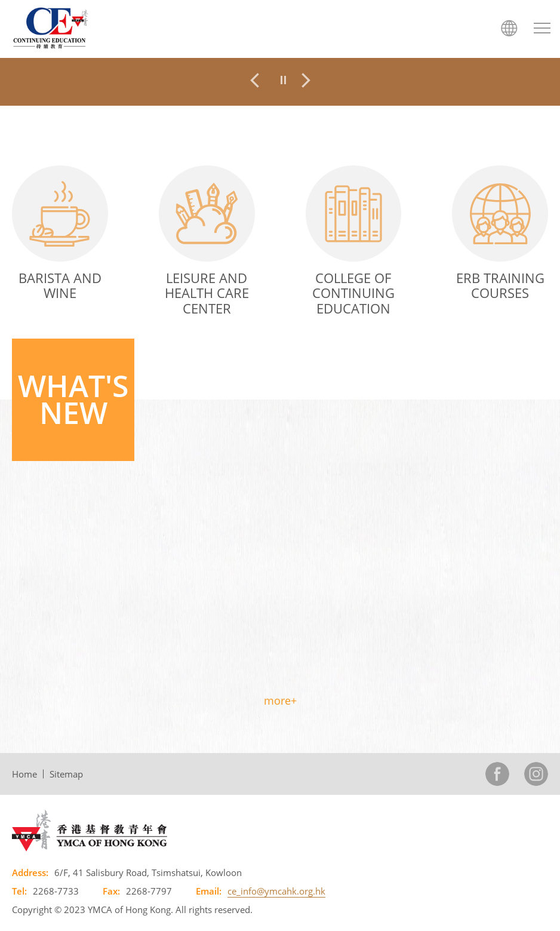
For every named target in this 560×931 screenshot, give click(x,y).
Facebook (497, 774)
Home (24, 774)
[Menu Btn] (542, 28)
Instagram (536, 774)
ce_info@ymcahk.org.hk (276, 891)
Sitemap (66, 774)
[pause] (283, 80)
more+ (280, 700)
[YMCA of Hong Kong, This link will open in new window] (90, 829)
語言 (509, 28)
